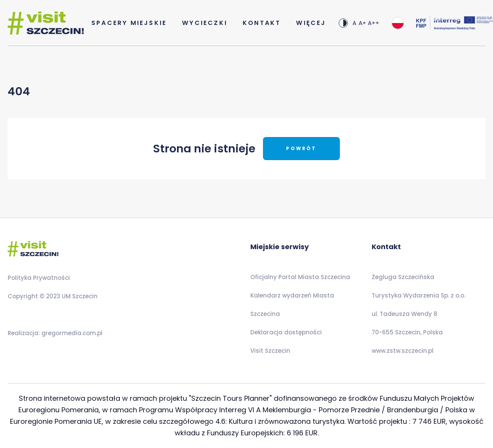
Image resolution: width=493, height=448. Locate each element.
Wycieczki (205, 23)
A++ (374, 23)
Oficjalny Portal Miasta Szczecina (300, 277)
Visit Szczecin (270, 351)
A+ (362, 23)
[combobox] (398, 23)
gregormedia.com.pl (71, 333)
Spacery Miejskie (129, 23)
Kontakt (262, 23)
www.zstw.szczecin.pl (403, 351)
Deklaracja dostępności (286, 332)
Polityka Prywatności (39, 278)
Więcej (311, 23)
